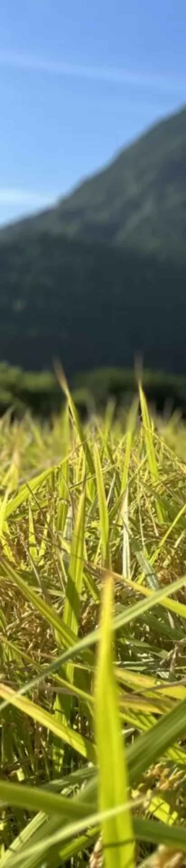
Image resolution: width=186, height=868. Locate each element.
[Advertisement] (69, 61)
